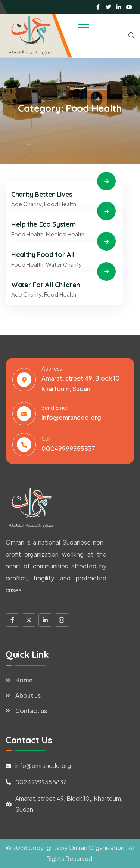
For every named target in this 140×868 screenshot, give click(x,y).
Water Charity (64, 264)
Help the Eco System (43, 224)
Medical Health (65, 234)
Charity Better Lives (42, 194)
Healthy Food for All (43, 255)
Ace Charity (26, 204)
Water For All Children (46, 285)
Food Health (60, 204)
